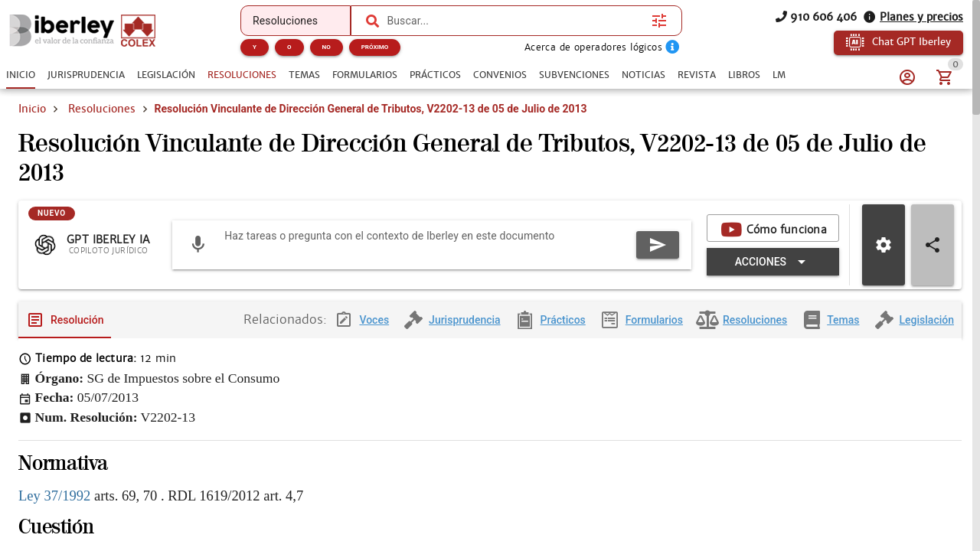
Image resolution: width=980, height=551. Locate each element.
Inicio (32, 109)
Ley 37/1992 (54, 508)
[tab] (21, 75)
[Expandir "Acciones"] (773, 274)
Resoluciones (102, 109)
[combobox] (515, 21)
